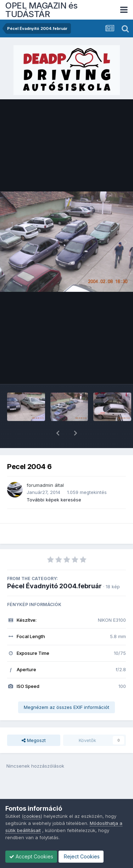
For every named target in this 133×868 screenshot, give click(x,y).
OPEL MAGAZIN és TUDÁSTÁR (41, 10)
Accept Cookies (31, 856)
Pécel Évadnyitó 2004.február (54, 567)
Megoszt (34, 722)
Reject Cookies (81, 856)
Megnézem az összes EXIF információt (66, 689)
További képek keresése (54, 481)
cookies (32, 816)
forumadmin (40, 467)
